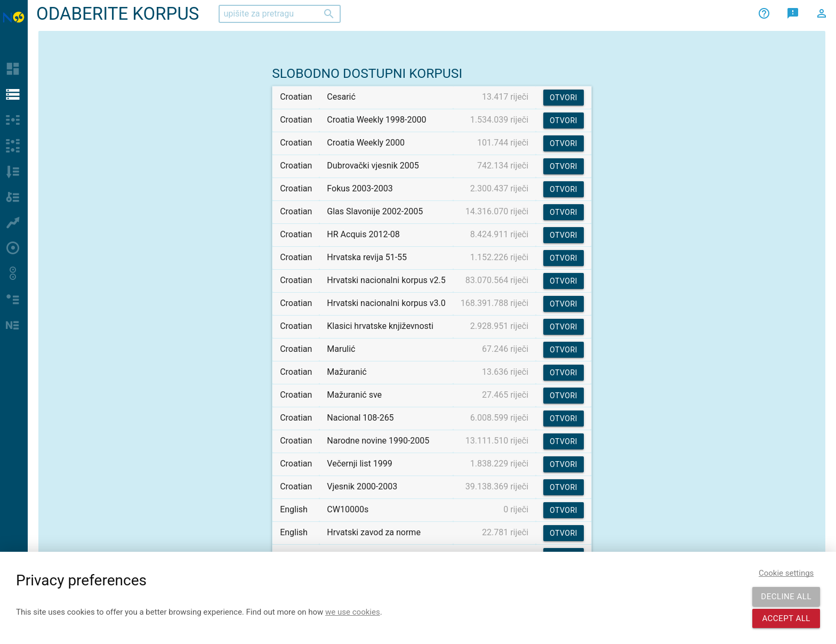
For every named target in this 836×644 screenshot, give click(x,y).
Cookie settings (786, 573)
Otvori (564, 98)
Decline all (786, 597)
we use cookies (353, 612)
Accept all (786, 618)
